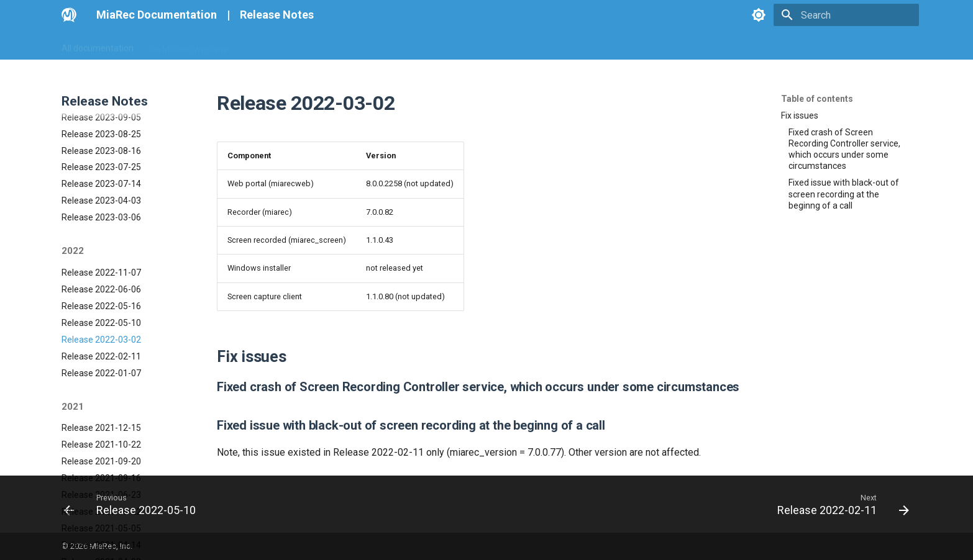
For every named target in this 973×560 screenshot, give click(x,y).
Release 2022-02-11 (101, 285)
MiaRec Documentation (157, 15)
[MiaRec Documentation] (69, 15)
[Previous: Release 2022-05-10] (134, 504)
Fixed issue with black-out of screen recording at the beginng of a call (844, 194)
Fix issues (800, 115)
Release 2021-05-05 (101, 457)
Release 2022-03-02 (101, 268)
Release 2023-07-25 (101, 96)
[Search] (846, 15)
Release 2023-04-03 (101, 129)
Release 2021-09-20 (101, 390)
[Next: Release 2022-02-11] (839, 504)
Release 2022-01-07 (101, 302)
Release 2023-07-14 (101, 112)
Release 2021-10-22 (101, 373)
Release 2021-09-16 (101, 407)
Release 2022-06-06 (101, 218)
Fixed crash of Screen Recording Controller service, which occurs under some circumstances (844, 149)
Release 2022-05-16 (101, 235)
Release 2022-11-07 (101, 201)
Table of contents (817, 99)
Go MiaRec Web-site (189, 45)
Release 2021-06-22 (101, 440)
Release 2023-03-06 (101, 146)
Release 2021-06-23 (101, 423)
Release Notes (277, 15)
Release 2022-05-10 (101, 251)
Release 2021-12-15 (101, 356)
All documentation (98, 45)
